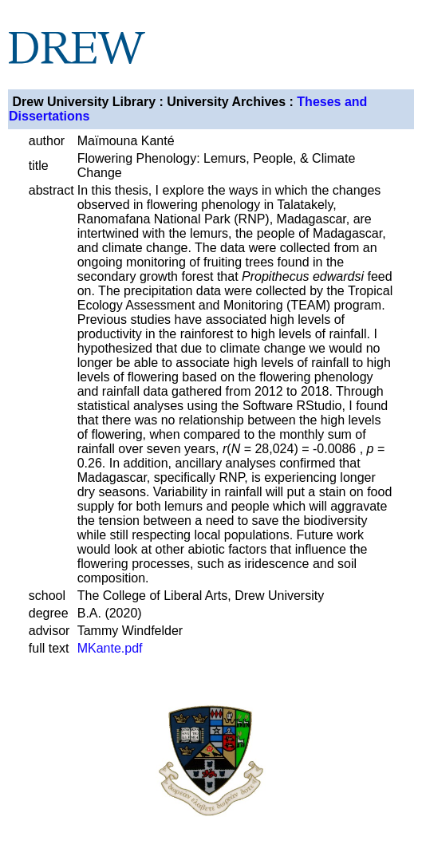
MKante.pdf (110, 648)
